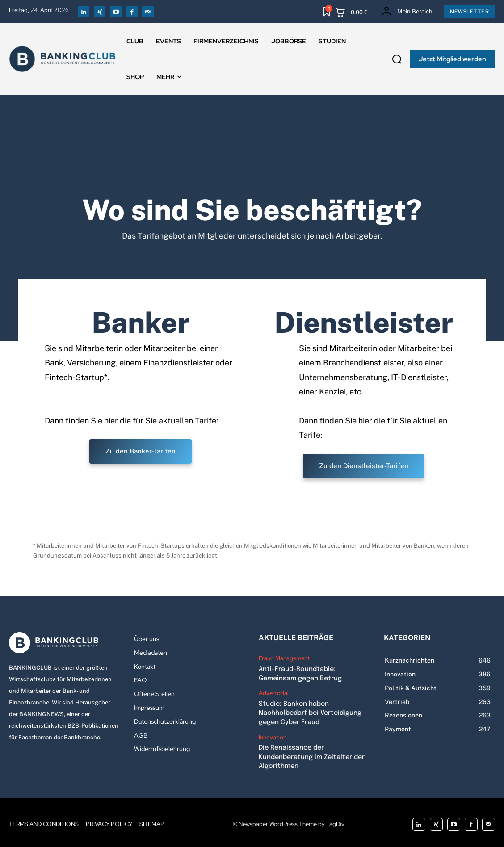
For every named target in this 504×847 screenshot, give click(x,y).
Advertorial (274, 692)
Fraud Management (284, 658)
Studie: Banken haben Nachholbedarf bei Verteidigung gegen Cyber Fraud (310, 711)
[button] (397, 59)
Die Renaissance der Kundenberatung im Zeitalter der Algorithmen (311, 754)
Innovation (273, 735)
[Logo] (65, 643)
